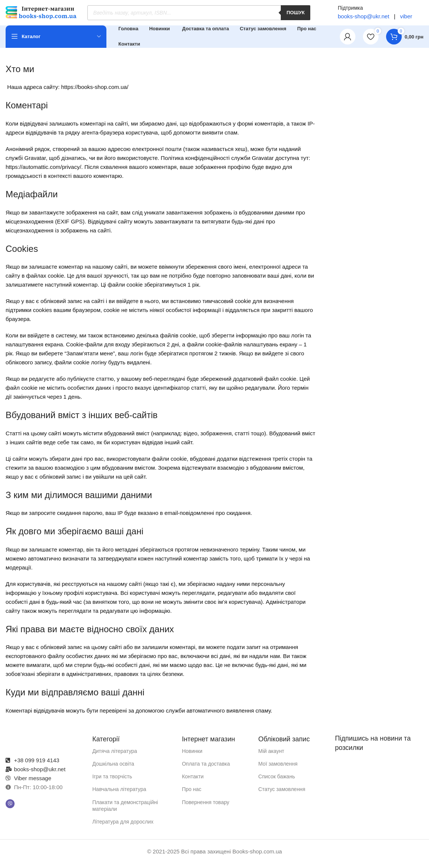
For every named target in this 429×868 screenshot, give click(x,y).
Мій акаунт (271, 756)
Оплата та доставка (206, 768)
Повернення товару (206, 807)
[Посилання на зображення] (45, 745)
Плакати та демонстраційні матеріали (125, 810)
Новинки (192, 756)
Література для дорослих (123, 826)
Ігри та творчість (112, 781)
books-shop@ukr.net (364, 18)
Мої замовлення (278, 768)
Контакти (193, 781)
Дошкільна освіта (113, 768)
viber (405, 18)
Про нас (192, 794)
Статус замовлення (282, 794)
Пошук (296, 15)
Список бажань (277, 781)
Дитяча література (115, 756)
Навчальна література (119, 794)
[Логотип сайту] (41, 14)
